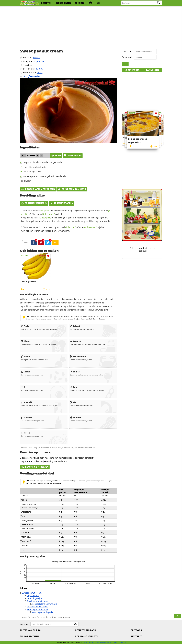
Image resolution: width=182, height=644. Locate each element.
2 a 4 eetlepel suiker (33, 172)
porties (28, 65)
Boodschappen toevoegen (38, 189)
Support (116, 642)
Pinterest (136, 636)
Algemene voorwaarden (104, 642)
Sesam (25, 372)
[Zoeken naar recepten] (142, 3)
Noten (25, 433)
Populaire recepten (86, 636)
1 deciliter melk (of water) (36, 167)
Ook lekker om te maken (39, 601)
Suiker (25, 356)
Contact (85, 642)
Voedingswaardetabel (37, 609)
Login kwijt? (132, 70)
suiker (42, 218)
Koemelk (26, 402)
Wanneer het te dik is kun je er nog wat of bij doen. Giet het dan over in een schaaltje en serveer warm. (64, 229)
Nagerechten (39, 61)
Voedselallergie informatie (45, 604)
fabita (40, 73)
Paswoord (127, 57)
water (46, 214)
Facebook (136, 630)
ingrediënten (63, 3)
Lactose (75, 341)
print (56, 156)
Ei (23, 387)
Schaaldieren (78, 356)
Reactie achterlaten (35, 467)
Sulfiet (75, 372)
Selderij (75, 326)
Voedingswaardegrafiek (43, 612)
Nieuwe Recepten (29, 636)
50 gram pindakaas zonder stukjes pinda (43, 162)
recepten (46, 3)
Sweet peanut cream (32, 593)
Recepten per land (86, 630)
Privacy (92, 642)
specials (80, 3)
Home (23, 617)
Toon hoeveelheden (34, 203)
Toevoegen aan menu (72, 189)
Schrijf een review (32, 76)
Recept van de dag (30, 630)
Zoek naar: (25, 624)
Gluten (25, 341)
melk (68, 227)
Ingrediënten (33, 596)
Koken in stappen (61, 203)
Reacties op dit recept (37, 607)
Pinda (25, 326)
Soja (74, 387)
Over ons (123, 642)
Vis (73, 402)
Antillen (37, 58)
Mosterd (26, 417)
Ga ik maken (73, 156)
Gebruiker (127, 51)
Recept (31, 617)
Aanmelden (152, 70)
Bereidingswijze (34, 598)
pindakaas (40, 211)
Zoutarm (76, 417)
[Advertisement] (91, 26)
